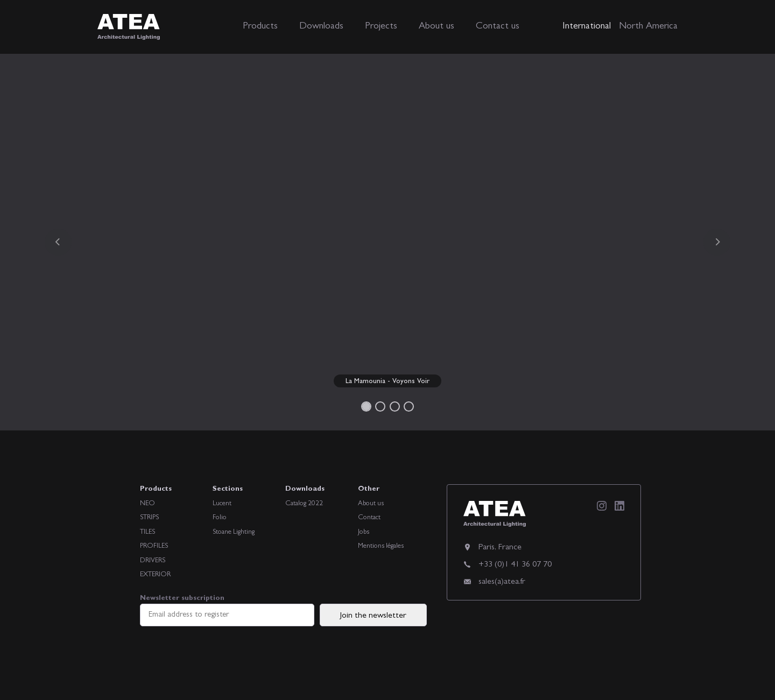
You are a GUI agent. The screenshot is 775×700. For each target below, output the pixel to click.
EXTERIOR (155, 575)
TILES (147, 532)
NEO (147, 504)
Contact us (498, 27)
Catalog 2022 (304, 504)
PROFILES (154, 546)
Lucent (222, 504)
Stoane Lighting (234, 532)
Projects (381, 27)
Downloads (321, 27)
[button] (58, 242)
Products (260, 27)
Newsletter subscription (227, 611)
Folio (220, 518)
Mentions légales (381, 546)
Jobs (364, 532)
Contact (369, 518)
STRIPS (149, 518)
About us (436, 27)
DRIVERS (153, 561)
